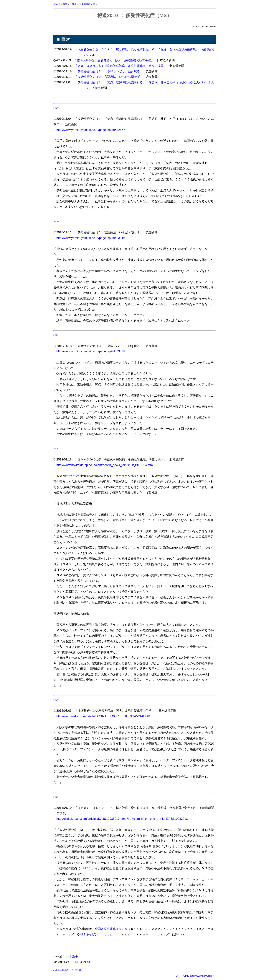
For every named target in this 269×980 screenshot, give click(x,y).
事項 (66, 4)
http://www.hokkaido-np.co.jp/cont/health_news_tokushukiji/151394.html (105, 465)
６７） (88, 88)
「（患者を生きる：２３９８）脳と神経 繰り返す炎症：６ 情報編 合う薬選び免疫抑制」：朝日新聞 (144, 49)
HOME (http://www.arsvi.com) (197, 976)
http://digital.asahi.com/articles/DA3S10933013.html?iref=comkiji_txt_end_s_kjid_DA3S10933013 (122, 819)
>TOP (57, 108)
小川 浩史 (72, 956)
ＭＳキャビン (89, 934)
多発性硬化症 (90, 4)
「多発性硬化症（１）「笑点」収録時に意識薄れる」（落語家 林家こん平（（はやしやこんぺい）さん (144, 82)
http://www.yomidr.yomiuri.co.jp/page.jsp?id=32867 (91, 130)
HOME (57, 4)
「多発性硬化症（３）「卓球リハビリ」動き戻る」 (109, 71)
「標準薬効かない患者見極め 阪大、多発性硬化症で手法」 (114, 60)
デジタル (89, 55)
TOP (177, 976)
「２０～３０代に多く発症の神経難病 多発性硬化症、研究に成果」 (121, 66)
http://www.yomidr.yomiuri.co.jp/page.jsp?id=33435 (91, 351)
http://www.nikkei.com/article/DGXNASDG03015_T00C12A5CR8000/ (103, 716)
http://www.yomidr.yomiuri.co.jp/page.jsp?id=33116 (91, 238)
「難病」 (76, 4)
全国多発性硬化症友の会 (111, 929)
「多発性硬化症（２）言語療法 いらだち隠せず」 (109, 77)
